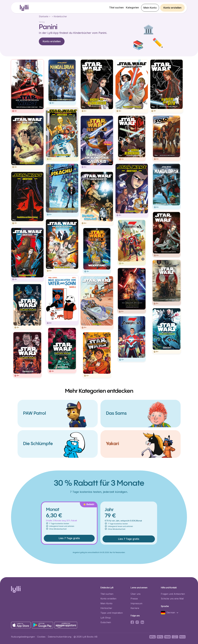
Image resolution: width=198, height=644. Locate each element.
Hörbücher (106, 608)
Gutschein (106, 622)
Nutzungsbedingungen (23, 637)
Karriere (135, 608)
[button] (171, 613)
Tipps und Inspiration (112, 613)
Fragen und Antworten (173, 594)
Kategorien (132, 8)
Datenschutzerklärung (60, 637)
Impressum (136, 603)
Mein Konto (150, 8)
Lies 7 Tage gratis (69, 538)
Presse (134, 599)
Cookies (41, 637)
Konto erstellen (172, 8)
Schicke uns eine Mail (172, 599)
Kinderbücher (60, 16)
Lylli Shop (106, 618)
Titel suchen (116, 8)
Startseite (44, 16)
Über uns (136, 594)
